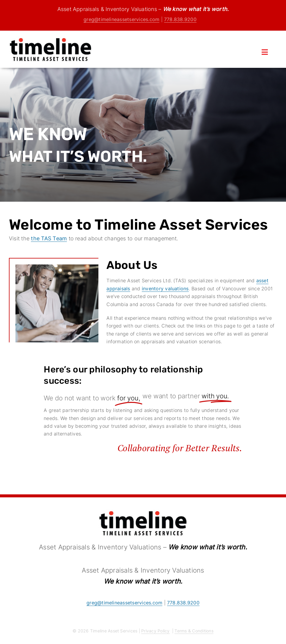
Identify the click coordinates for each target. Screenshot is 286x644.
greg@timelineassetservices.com (121, 19)
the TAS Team (49, 238)
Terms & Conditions (194, 631)
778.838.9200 (180, 19)
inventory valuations (165, 289)
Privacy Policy (155, 631)
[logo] (51, 39)
